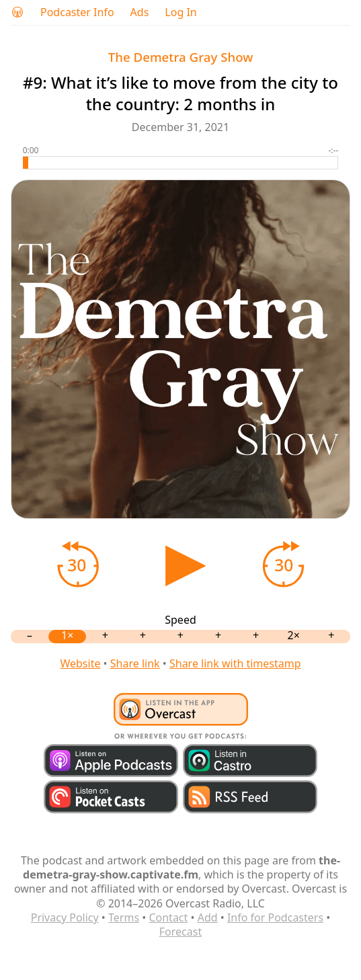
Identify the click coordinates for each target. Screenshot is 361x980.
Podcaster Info (77, 12)
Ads (140, 12)
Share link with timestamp (235, 663)
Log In (180, 12)
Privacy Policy (65, 917)
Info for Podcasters (275, 917)
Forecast (180, 932)
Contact (168, 917)
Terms (124, 917)
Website (80, 663)
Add (208, 917)
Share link (135, 663)
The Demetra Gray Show (181, 57)
